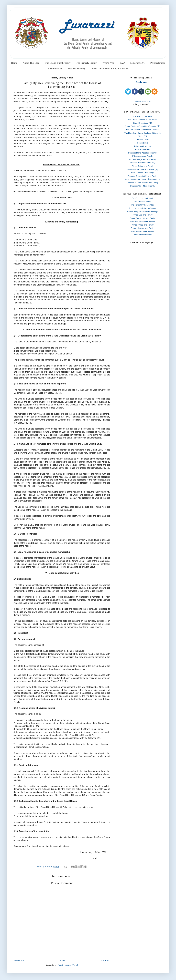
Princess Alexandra (142, 146)
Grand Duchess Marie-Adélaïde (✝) (142, 169)
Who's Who (108, 63)
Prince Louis (143, 143)
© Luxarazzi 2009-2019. (141, 102)
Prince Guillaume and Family (143, 163)
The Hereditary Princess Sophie (142, 208)
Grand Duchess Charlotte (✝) (143, 173)
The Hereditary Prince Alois (143, 205)
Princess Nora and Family (142, 231)
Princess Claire (143, 140)
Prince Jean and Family (142, 156)
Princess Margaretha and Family (142, 159)
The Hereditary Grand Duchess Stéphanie (142, 133)
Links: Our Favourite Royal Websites (109, 69)
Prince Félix (142, 136)
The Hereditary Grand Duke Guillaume (142, 130)
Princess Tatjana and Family (142, 221)
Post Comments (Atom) (68, 965)
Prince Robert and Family (142, 166)
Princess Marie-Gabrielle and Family (143, 183)
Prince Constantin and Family (142, 218)
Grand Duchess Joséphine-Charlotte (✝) (143, 126)
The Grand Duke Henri (142, 116)
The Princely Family (86, 63)
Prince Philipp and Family (142, 225)
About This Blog (31, 63)
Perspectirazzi (157, 63)
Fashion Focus (55, 69)
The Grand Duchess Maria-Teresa (143, 120)
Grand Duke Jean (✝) (143, 123)
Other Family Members (143, 235)
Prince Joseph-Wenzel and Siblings (143, 212)
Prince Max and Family (143, 215)
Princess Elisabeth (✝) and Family (143, 176)
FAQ (122, 63)
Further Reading (76, 69)
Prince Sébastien (143, 149)
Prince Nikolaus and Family (143, 228)
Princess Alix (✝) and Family (142, 186)
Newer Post (19, 960)
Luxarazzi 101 (137, 63)
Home (14, 63)
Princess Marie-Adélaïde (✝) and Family (142, 179)
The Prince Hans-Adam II (143, 198)
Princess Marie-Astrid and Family (143, 153)
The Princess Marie (143, 202)
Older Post (105, 960)
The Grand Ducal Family (58, 63)
